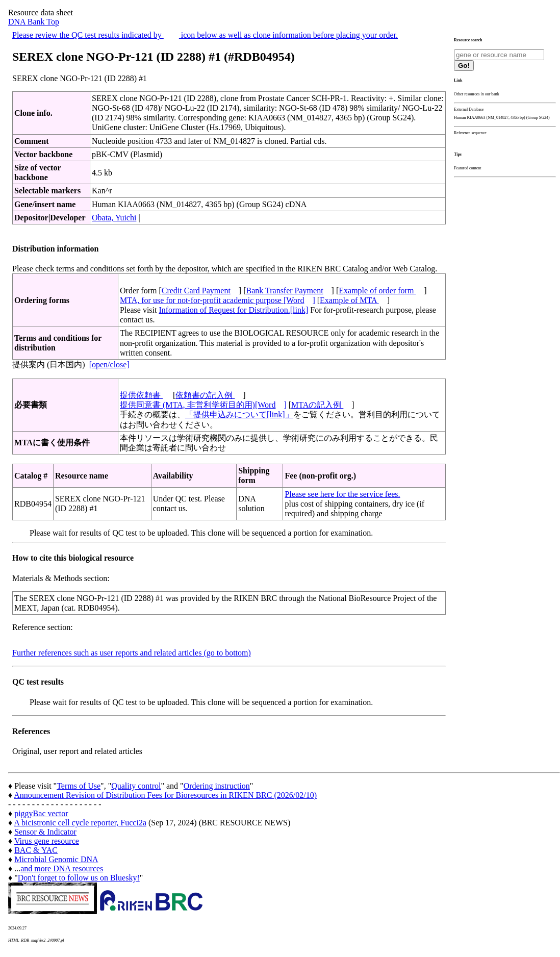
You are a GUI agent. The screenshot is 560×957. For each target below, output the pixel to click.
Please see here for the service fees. (342, 494)
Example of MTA (349, 300)
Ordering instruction (217, 786)
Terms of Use (79, 786)
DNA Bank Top (34, 22)
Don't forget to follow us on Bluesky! (79, 878)
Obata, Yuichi (114, 218)
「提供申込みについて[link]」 (239, 414)
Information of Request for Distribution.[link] (233, 310)
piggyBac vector (41, 813)
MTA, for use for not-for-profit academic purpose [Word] (218, 300)
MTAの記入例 (317, 405)
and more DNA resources (62, 868)
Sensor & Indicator (45, 832)
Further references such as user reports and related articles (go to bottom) (132, 653)
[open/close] (109, 364)
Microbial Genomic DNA (56, 859)
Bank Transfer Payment (285, 291)
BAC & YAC (36, 850)
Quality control (136, 786)
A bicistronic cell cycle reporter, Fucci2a (80, 823)
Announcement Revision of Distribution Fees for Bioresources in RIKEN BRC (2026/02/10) (165, 795)
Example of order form (377, 291)
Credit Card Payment (196, 291)
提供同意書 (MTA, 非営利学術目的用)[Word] (203, 405)
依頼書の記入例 (205, 395)
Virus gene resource (47, 841)
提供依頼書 (141, 395)
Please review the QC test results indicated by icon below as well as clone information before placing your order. (205, 35)
